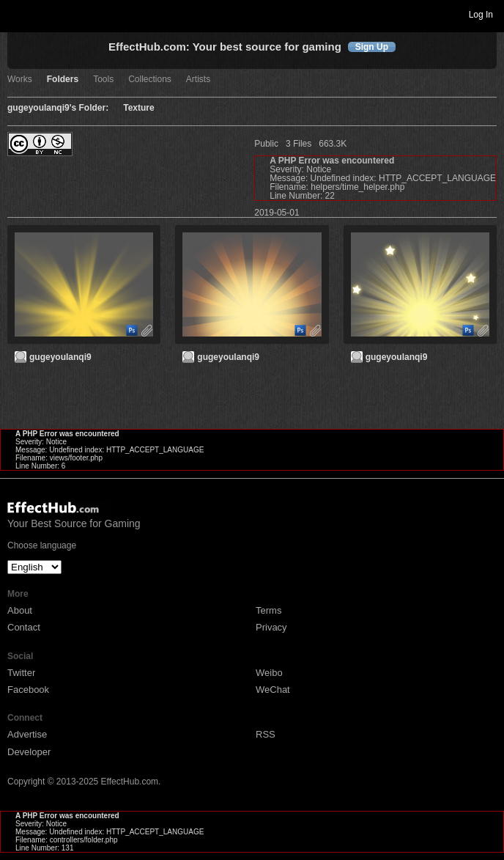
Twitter (21, 673)
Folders (63, 80)
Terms (268, 610)
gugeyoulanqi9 (60, 357)
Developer (29, 752)
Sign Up (372, 47)
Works (20, 80)
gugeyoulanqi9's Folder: (58, 108)
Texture (138, 108)
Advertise (27, 734)
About (20, 610)
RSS (266, 734)
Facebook (28, 690)
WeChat (273, 690)
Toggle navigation (18, 14)
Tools (103, 80)
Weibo (269, 673)
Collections (150, 80)
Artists (198, 80)
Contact (24, 627)
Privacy (271, 627)
